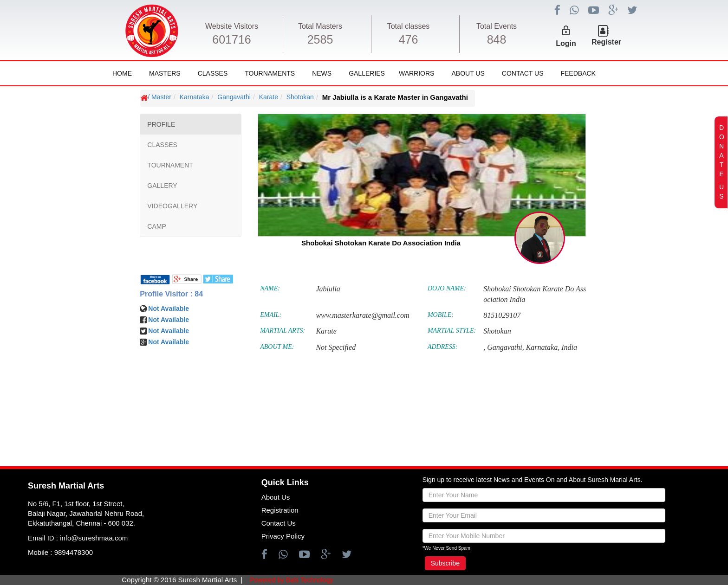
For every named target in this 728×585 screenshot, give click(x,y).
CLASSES (162, 145)
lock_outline (566, 31)
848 (497, 39)
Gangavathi (234, 97)
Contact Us (523, 73)
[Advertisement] (66, 366)
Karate (269, 97)
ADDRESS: (443, 347)
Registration (280, 510)
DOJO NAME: (447, 288)
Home (122, 73)
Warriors (416, 73)
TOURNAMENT (170, 165)
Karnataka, (543, 347)
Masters (165, 73)
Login (566, 43)
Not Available (169, 309)
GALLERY (162, 186)
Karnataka (195, 97)
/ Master (159, 97)
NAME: (270, 288)
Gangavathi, (506, 347)
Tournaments (270, 73)
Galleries (367, 73)
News (322, 73)
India (569, 347)
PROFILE (161, 124)
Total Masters (320, 26)
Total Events (497, 26)
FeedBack (578, 73)
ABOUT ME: (277, 347)
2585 (320, 39)
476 (409, 39)
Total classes (409, 26)
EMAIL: (271, 315)
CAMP (156, 226)
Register (606, 42)
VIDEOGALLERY (172, 206)
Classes (213, 73)
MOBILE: (441, 315)
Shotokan (300, 97)
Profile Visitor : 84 (171, 294)
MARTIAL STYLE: (452, 331)
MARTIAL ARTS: (283, 331)
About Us (468, 73)
